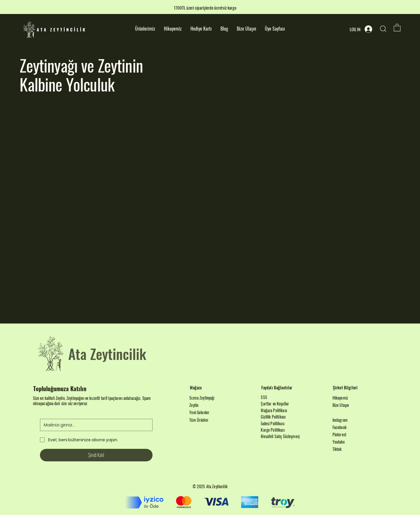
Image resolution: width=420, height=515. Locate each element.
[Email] (94, 425)
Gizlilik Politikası (273, 417)
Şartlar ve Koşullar (275, 404)
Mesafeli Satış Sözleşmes (280, 436)
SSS (264, 397)
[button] (397, 27)
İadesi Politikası (272, 423)
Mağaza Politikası (274, 410)
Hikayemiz (340, 398)
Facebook (339, 427)
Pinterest (339, 434)
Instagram (340, 420)
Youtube (339, 442)
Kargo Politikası (273, 430)
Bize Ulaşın (341, 405)
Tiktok (337, 449)
